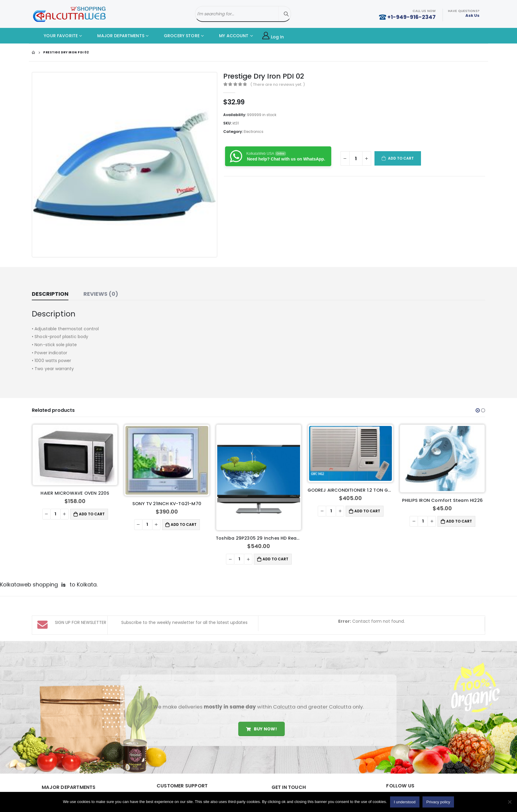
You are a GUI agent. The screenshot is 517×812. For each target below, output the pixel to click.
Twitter (414, 784)
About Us (175, 780)
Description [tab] (50, 294)
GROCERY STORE (177, 36)
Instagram (452, 784)
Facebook (395, 784)
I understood (405, 802)
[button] (478, 410)
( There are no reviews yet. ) (278, 84)
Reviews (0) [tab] (101, 294)
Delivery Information (186, 790)
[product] (75, 455)
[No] (509, 802)
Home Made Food (69, 781)
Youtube (433, 784)
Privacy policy (438, 802)
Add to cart (401, 158)
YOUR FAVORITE (56, 36)
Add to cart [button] (92, 514)
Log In (273, 36)
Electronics (254, 132)
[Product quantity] (356, 158)
